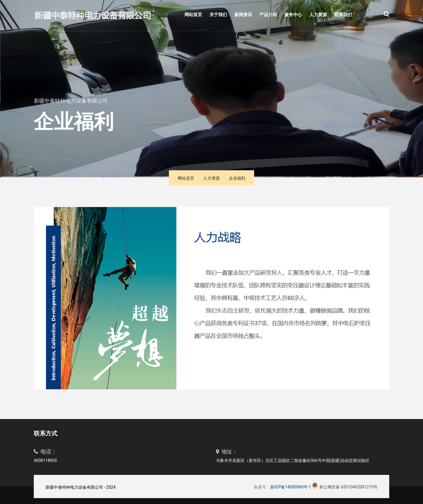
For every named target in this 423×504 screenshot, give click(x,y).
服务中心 (293, 15)
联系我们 (343, 15)
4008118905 (45, 460)
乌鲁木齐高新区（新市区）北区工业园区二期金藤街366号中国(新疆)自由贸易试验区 (293, 460)
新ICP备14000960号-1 (291, 487)
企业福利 (237, 178)
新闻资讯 (243, 15)
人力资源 (318, 15)
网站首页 (193, 15)
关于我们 (218, 15)
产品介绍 (268, 15)
